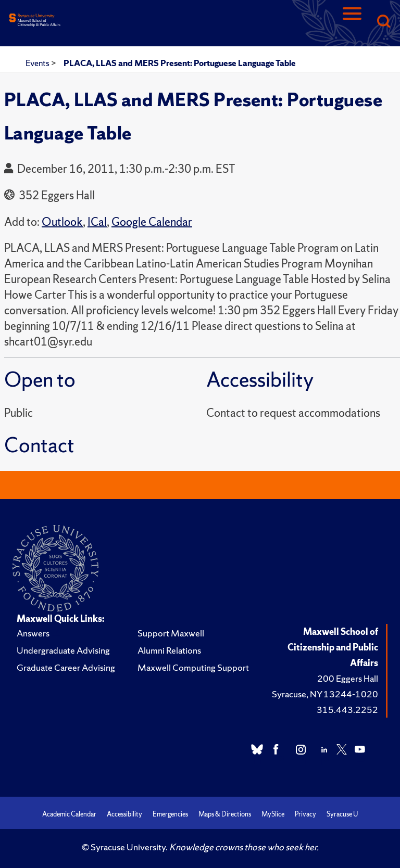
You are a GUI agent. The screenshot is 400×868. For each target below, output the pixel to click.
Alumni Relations (169, 650)
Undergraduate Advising (63, 650)
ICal (97, 222)
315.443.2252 (347, 710)
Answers (33, 633)
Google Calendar (152, 222)
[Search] (383, 22)
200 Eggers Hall (348, 678)
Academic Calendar (69, 814)
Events (38, 63)
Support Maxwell (171, 633)
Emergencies (170, 814)
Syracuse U (342, 814)
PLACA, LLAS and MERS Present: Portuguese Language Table (180, 63)
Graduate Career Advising (66, 667)
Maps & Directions (225, 814)
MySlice (273, 814)
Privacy (305, 814)
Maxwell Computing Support (193, 667)
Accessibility (124, 814)
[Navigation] (352, 22)
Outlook (62, 222)
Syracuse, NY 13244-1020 (325, 694)
